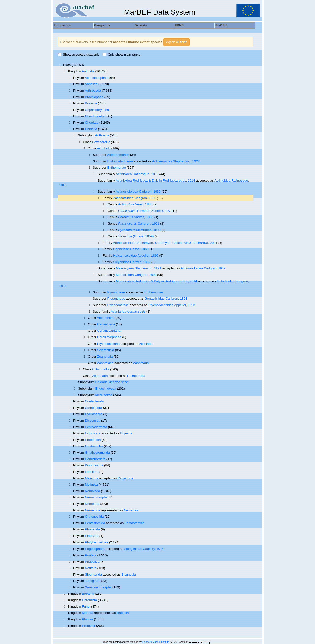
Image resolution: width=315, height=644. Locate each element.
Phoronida (92, 529)
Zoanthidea (105, 363)
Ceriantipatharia (109, 331)
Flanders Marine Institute (156, 642)
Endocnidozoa (106, 388)
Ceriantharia (106, 324)
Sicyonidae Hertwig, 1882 (132, 262)
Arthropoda (93, 91)
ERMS (179, 25)
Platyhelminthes (96, 542)
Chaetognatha (95, 116)
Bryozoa (91, 103)
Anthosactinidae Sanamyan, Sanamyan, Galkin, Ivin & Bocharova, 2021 (165, 243)
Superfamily (107, 191)
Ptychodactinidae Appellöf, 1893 (172, 305)
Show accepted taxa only (79, 55)
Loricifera (92, 472)
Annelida (91, 84)
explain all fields (177, 42)
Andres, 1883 (136, 217)
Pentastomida (95, 523)
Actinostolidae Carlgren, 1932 (134, 198)
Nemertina (92, 510)
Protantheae (116, 299)
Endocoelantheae (120, 161)
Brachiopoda (94, 97)
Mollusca (91, 485)
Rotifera (91, 568)
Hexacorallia (101, 142)
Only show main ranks (121, 55)
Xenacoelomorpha (98, 587)
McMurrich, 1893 (139, 230)
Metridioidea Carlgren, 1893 (136, 275)
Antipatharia (106, 318)
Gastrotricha (94, 446)
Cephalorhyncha (97, 110)
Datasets (141, 25)
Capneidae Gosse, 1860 (131, 249)
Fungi (86, 606)
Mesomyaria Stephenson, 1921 (139, 268)
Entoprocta (93, 440)
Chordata (92, 123)
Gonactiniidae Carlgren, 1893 (166, 299)
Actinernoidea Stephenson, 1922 (176, 161)
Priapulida (92, 562)
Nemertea (92, 504)
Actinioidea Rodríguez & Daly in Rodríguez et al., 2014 (155, 180)
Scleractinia (106, 350)
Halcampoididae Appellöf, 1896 (136, 256)
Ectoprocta (93, 433)
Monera (87, 613)
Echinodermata (96, 427)
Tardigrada (93, 581)
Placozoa (92, 536)
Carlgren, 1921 (139, 223)
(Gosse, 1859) (136, 236)
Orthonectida (94, 517)
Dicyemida (93, 421)
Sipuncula (129, 574)
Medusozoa (104, 395)
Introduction (63, 25)
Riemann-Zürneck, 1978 (145, 211)
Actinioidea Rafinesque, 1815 (137, 174)
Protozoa (88, 626)
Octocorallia (101, 369)
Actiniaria (104, 148)
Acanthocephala (96, 78)
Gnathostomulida (97, 453)
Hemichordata (95, 459)
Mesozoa (92, 478)
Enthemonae (117, 168)
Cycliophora (94, 414)
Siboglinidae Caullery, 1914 (144, 549)
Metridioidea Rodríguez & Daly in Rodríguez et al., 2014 (157, 281)
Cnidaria (91, 129)
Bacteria (88, 594)
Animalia (88, 71)
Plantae (87, 619)
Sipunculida (93, 574)
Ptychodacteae (118, 305)
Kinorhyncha (94, 465)
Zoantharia (105, 356)
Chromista (89, 600)
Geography (102, 25)
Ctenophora (94, 408)
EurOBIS (221, 25)
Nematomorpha (96, 497)
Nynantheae (116, 292)
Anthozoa (102, 135)
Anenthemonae (118, 155)
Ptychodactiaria (108, 344)
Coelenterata (94, 401)
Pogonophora (95, 549)
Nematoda (93, 491)
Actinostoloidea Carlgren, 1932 (138, 191)
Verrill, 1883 (135, 204)
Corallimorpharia (109, 337)
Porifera (91, 555)
